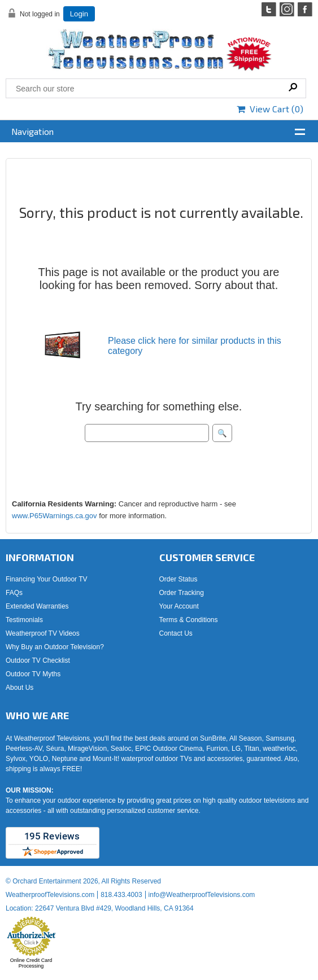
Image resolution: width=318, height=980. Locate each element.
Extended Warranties (37, 606)
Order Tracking (182, 593)
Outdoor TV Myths (33, 674)
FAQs (14, 593)
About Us (19, 688)
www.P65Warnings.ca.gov (55, 516)
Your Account (179, 606)
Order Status (178, 579)
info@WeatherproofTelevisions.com (202, 895)
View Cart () (270, 109)
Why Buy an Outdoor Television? (55, 647)
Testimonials (24, 620)
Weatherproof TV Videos (43, 633)
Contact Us (176, 633)
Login (79, 14)
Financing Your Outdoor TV (47, 579)
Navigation (32, 131)
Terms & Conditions (189, 620)
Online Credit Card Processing (31, 963)
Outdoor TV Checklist (38, 660)
